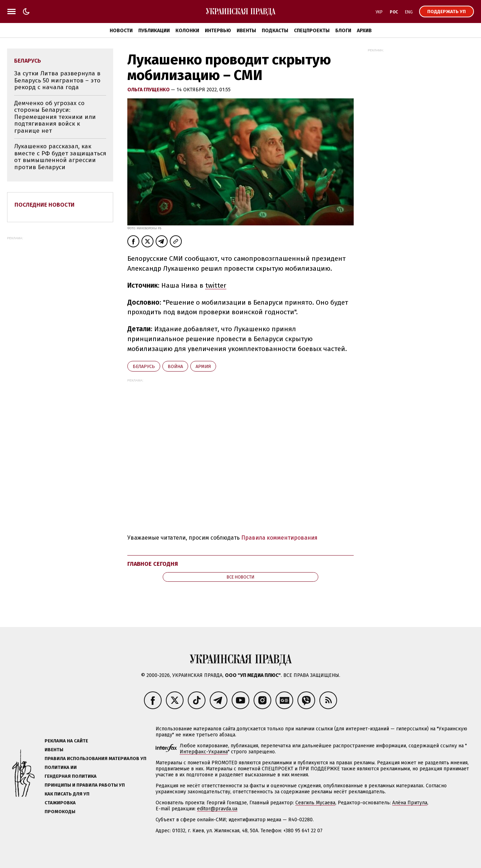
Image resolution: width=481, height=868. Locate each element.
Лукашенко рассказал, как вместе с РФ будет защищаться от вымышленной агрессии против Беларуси (60, 157)
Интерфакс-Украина (204, 752)
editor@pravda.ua (217, 809)
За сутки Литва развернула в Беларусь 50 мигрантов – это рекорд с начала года (57, 80)
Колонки (187, 31)
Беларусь (144, 366)
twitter (216, 285)
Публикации (154, 31)
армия (203, 366)
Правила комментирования (279, 538)
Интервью (218, 31)
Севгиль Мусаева (315, 803)
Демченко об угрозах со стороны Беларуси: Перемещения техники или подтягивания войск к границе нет (55, 117)
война (175, 366)
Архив (364, 31)
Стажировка (60, 803)
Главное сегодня (153, 564)
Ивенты (246, 31)
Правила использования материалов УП (95, 758)
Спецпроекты (312, 31)
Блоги (343, 31)
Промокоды (60, 812)
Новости (121, 31)
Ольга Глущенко (149, 90)
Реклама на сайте (66, 741)
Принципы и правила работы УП (85, 785)
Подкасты (275, 31)
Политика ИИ (61, 767)
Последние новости (45, 205)
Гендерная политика (71, 776)
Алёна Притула (410, 803)
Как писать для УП (67, 794)
